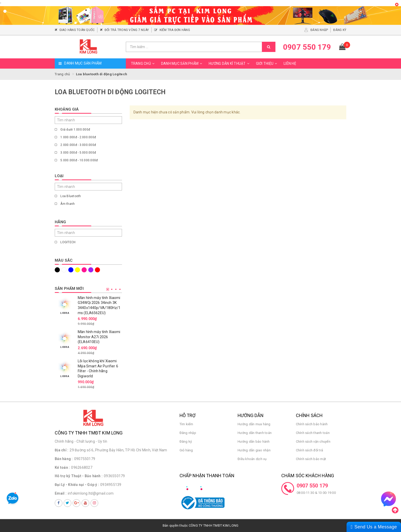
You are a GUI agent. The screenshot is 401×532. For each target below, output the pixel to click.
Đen (57, 270)
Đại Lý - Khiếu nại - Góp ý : (77, 485)
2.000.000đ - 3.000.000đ (75, 145)
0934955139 (111, 485)
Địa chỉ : (62, 450)
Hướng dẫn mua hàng (254, 424)
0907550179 (85, 459)
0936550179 (114, 476)
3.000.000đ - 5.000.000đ (75, 153)
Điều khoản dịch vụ (252, 459)
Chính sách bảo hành (312, 424)
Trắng (64, 270)
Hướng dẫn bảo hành (254, 441)
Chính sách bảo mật (311, 459)
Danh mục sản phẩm (182, 63)
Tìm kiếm (186, 424)
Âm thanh (65, 204)
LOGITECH (65, 242)
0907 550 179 (312, 486)
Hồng (84, 270)
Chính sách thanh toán (313, 433)
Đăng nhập (188, 433)
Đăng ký (186, 441)
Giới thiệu (267, 63)
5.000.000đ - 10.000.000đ (76, 160)
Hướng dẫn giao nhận (254, 450)
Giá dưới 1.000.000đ (72, 130)
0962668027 (82, 467)
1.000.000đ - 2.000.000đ (75, 137)
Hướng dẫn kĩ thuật (230, 63)
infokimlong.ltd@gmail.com (91, 493)
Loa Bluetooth (68, 196)
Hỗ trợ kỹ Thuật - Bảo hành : (79, 476)
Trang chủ (143, 63)
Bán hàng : (64, 459)
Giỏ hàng (186, 450)
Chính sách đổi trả (310, 450)
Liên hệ (290, 63)
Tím (91, 270)
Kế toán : (62, 467)
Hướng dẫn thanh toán (255, 433)
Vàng (77, 270)
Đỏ (97, 270)
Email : (61, 493)
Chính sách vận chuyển (313, 441)
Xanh (71, 270)
